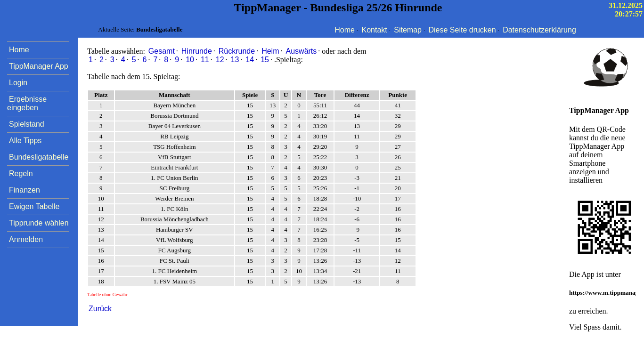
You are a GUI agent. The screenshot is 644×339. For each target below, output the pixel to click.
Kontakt (375, 30)
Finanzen (24, 190)
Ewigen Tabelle (34, 206)
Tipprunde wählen (39, 223)
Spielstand (27, 124)
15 (265, 60)
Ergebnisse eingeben (27, 103)
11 (205, 60)
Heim (270, 51)
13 (235, 60)
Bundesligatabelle (39, 157)
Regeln (21, 174)
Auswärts (302, 51)
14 (250, 60)
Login (18, 83)
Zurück (100, 309)
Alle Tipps (25, 141)
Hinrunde (197, 51)
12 (220, 60)
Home (345, 30)
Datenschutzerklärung (539, 30)
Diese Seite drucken (462, 30)
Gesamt (162, 51)
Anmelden (26, 239)
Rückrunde (237, 51)
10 (190, 60)
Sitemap (408, 30)
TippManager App (39, 66)
